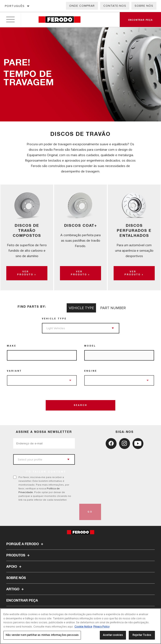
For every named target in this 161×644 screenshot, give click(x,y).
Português (15, 6)
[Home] (59, 20)
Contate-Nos (115, 6)
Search (80, 405)
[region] (80, 626)
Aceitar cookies (113, 635)
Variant (14, 371)
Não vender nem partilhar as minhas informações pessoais (42, 635)
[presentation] (45, 512)
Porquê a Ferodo (25, 544)
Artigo (16, 589)
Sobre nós (144, 6)
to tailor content (46, 472)
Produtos (19, 555)
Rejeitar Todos (142, 635)
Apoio (14, 567)
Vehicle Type (54, 319)
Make (12, 346)
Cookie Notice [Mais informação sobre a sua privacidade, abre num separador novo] (83, 627)
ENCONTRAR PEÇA (22, 601)
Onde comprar (82, 6)
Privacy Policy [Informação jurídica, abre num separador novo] (101, 627)
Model (90, 346)
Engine (91, 371)
